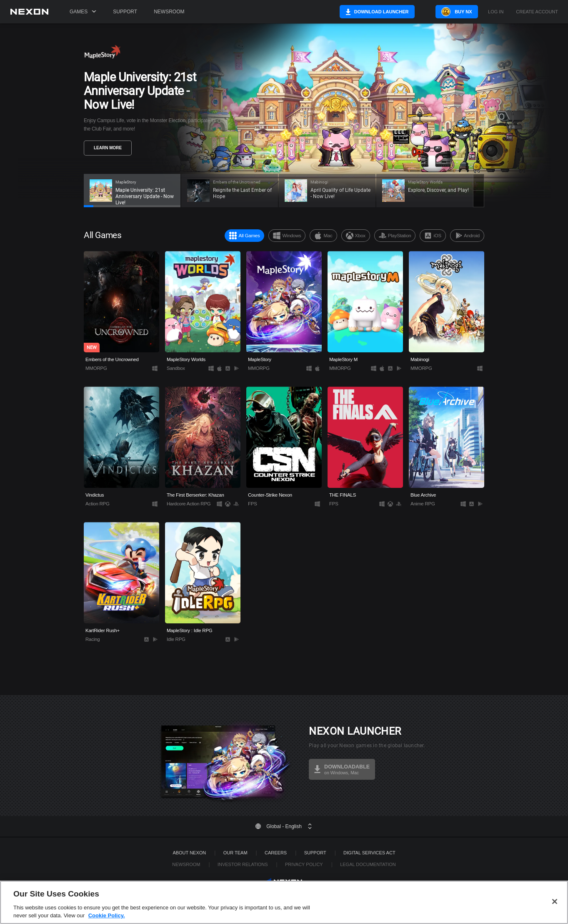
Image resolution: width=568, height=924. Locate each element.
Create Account (537, 12)
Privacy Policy (304, 864)
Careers (276, 853)
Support (125, 12)
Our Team (235, 853)
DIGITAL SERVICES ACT (369, 853)
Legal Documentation (368, 864)
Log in (496, 12)
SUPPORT (315, 853)
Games (83, 12)
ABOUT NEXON (189, 853)
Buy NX (453, 12)
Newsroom (169, 12)
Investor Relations (243, 864)
